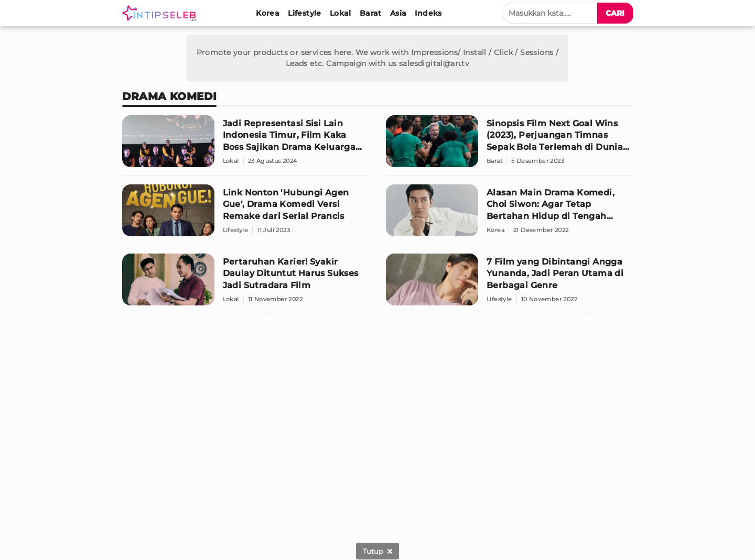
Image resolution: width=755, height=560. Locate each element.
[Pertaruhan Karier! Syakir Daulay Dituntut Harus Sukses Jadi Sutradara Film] (246, 284)
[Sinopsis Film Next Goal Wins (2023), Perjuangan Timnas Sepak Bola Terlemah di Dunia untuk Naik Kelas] (510, 146)
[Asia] (398, 13)
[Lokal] (341, 13)
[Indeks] (428, 13)
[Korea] (268, 13)
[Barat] (371, 13)
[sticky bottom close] (377, 551)
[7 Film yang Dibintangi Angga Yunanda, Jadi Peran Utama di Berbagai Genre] (510, 284)
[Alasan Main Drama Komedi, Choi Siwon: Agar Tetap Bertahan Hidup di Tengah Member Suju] (510, 215)
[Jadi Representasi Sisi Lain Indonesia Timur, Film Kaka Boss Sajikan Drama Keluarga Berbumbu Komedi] (246, 146)
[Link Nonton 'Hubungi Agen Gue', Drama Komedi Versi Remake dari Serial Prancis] (246, 215)
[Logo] (161, 13)
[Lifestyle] (305, 13)
